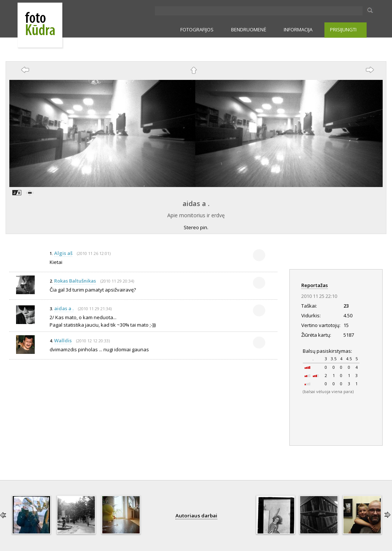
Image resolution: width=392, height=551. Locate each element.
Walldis (63, 340)
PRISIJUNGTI (343, 29)
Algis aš (63, 253)
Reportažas (315, 285)
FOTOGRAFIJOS (197, 29)
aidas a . (196, 203)
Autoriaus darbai (196, 516)
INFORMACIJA (298, 29)
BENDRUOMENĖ (249, 29)
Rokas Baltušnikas (75, 281)
